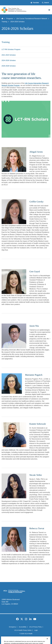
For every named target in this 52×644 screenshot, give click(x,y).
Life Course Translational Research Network (32, 19)
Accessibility (23, 627)
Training (4, 22)
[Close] (47, 641)
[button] (35, 3)
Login (36, 630)
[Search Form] (45, 3)
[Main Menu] (49, 10)
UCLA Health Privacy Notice (23, 630)
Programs (10, 19)
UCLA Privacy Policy (36, 627)
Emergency (12, 627)
